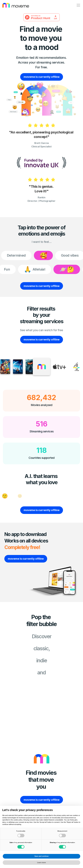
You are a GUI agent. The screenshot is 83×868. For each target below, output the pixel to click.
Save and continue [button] (41, 856)
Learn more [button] (41, 862)
